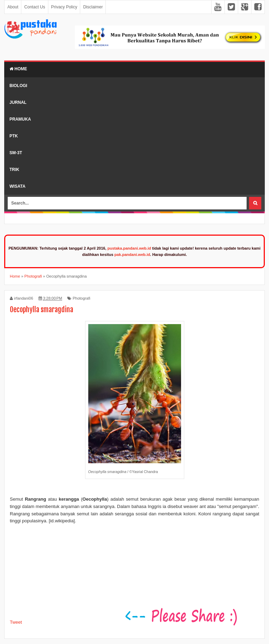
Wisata (18, 186)
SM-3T (16, 153)
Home (18, 69)
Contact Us (35, 7)
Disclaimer (93, 7)
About (13, 7)
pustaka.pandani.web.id (129, 248)
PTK (14, 136)
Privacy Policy (64, 7)
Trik (14, 170)
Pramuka (20, 119)
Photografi (81, 298)
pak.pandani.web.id (132, 255)
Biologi (18, 86)
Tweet (16, 622)
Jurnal (18, 102)
